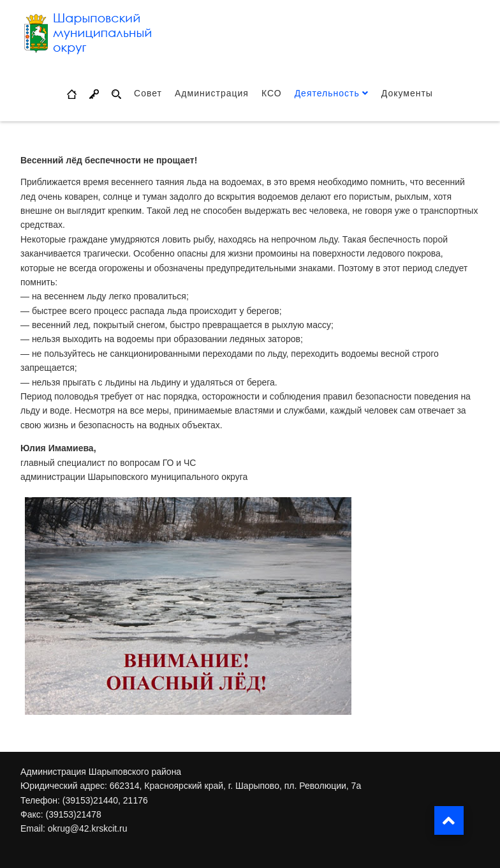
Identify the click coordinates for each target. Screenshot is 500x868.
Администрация (212, 93)
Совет (148, 93)
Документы (407, 93)
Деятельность (327, 93)
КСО (272, 93)
